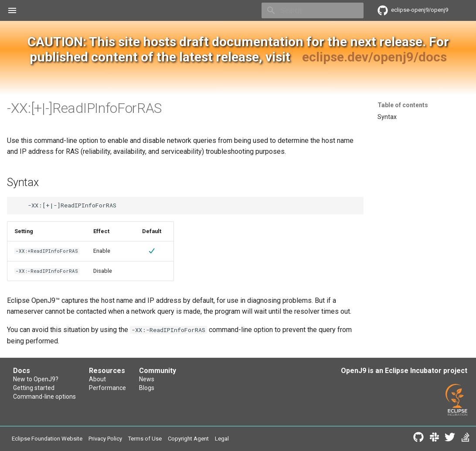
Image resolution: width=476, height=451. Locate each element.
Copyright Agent (188, 439)
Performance (107, 388)
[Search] (313, 10)
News (147, 379)
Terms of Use (145, 439)
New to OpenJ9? (36, 379)
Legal (222, 439)
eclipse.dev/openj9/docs (374, 57)
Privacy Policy (105, 439)
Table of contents (403, 105)
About (97, 379)
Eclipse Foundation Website (47, 439)
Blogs (147, 388)
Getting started (34, 388)
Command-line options (44, 397)
